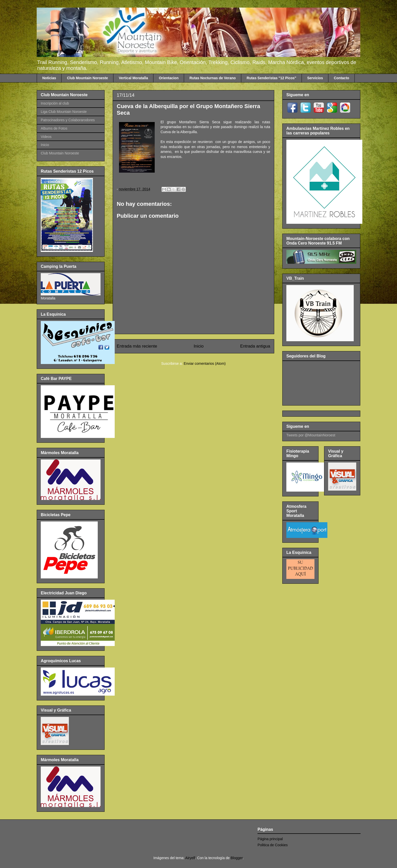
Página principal (270, 839)
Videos (46, 137)
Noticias (49, 78)
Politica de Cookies (273, 845)
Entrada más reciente (137, 346)
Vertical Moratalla (133, 78)
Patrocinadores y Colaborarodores (68, 120)
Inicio (199, 346)
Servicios (315, 78)
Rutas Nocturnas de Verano (213, 78)
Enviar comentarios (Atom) (205, 364)
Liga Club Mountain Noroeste (64, 112)
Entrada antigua (255, 346)
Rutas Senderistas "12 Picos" (271, 78)
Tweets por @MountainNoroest (311, 435)
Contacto (341, 78)
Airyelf (190, 858)
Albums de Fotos (54, 128)
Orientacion (169, 78)
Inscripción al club (55, 103)
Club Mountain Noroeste (87, 78)
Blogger (237, 858)
